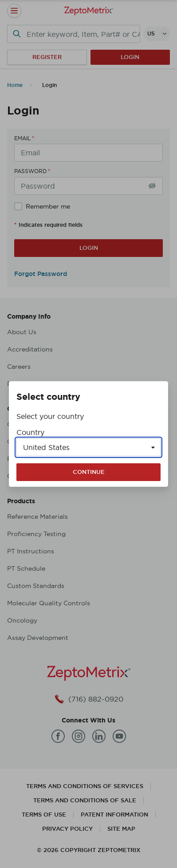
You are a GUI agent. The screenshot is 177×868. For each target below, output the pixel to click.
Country (30, 432)
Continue (89, 472)
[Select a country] (88, 447)
